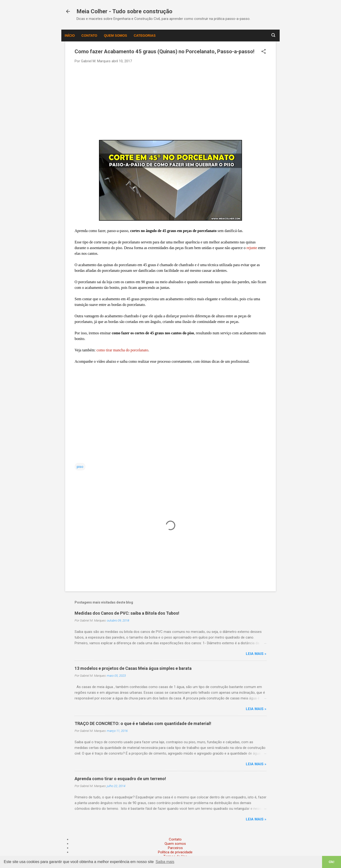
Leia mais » (256, 654)
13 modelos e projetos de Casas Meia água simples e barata (133, 668)
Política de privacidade (175, 852)
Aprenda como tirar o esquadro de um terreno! (120, 779)
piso (80, 467)
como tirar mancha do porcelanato (122, 350)
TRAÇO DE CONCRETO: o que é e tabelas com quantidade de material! (143, 723)
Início (70, 36)
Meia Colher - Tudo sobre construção (124, 11)
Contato (89, 36)
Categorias (145, 36)
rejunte (252, 248)
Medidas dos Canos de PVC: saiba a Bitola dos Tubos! (127, 613)
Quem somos (116, 36)
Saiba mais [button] (165, 862)
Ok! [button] (332, 862)
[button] (264, 52)
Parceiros (175, 848)
